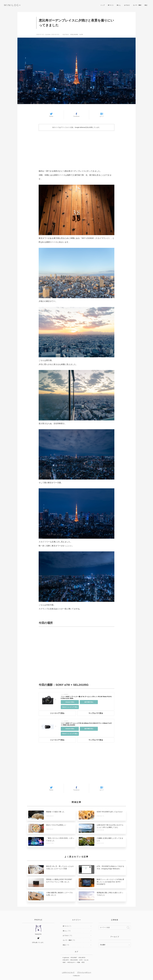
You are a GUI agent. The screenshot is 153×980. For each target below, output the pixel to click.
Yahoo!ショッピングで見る (70, 707)
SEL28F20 (82, 958)
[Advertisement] (76, 148)
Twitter (51, 115)
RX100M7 (74, 958)
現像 (79, 962)
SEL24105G (75, 34)
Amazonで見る (70, 702)
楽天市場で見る (89, 702)
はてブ (102, 115)
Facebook (76, 115)
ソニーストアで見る (57, 713)
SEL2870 (66, 960)
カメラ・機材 (137, 5)
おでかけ (127, 5)
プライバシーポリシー (84, 972)
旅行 (65, 962)
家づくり (111, 5)
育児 (83, 962)
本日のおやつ (72, 962)
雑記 (146, 5)
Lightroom (66, 958)
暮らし (119, 5)
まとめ (87, 960)
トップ (103, 5)
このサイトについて (68, 972)
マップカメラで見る (96, 713)
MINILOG (12, 5)
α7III (82, 34)
